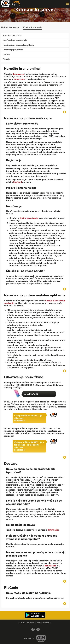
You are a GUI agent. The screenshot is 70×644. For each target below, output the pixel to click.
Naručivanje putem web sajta (15, 40)
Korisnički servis (33, 28)
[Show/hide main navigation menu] (35, 3)
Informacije (53, 530)
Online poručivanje (29, 218)
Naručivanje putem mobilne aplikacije (18, 45)
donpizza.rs (18, 74)
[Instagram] (38, 629)
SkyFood (17, 182)
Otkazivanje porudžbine (13, 50)
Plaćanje (6, 59)
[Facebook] (33, 629)
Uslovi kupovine (10, 28)
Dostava (6, 54)
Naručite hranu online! (12, 36)
